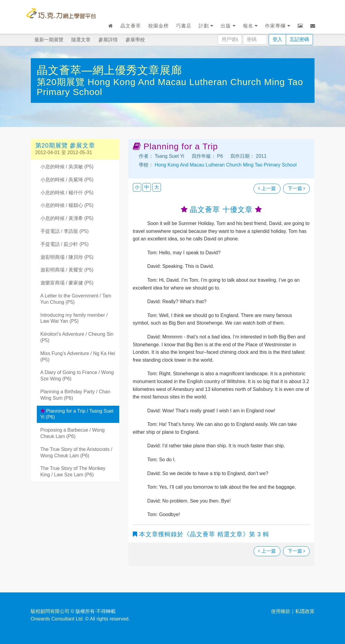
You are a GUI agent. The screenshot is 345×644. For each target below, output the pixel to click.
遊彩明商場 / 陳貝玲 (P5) (67, 257)
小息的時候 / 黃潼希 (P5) (67, 218)
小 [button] (137, 187)
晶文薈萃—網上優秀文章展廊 (109, 70)
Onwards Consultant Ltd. (57, 619)
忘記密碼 (299, 39)
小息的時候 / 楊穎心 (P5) (67, 205)
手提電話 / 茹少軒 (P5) (65, 244)
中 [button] (147, 187)
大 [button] (157, 187)
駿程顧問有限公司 (50, 611)
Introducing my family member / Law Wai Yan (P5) (74, 318)
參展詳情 (108, 40)
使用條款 (281, 611)
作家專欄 (278, 26)
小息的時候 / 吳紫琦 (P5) (67, 180)
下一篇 (296, 188)
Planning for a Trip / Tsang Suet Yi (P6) (77, 414)
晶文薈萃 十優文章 (221, 209)
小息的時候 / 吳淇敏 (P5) (67, 167)
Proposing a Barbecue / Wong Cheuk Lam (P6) (73, 433)
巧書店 (184, 26)
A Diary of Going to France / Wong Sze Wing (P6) (77, 376)
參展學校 (135, 40)
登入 (277, 39)
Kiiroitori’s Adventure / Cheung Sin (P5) (77, 337)
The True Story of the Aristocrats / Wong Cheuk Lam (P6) (76, 452)
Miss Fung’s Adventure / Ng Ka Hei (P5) (78, 357)
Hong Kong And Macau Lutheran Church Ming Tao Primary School (225, 165)
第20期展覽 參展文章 (65, 145)
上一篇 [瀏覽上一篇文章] (267, 188)
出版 (228, 26)
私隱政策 (305, 611)
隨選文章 (81, 40)
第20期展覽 (62, 82)
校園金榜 (158, 26)
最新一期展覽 (49, 40)
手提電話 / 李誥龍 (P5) (65, 231)
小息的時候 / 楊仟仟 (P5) (67, 193)
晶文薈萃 (131, 26)
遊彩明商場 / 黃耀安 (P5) (67, 270)
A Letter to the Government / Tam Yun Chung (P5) (76, 299)
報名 (250, 26)
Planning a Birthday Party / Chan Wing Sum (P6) (75, 395)
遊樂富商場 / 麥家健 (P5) (67, 283)
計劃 (206, 26)
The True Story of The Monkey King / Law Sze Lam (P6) (73, 471)
